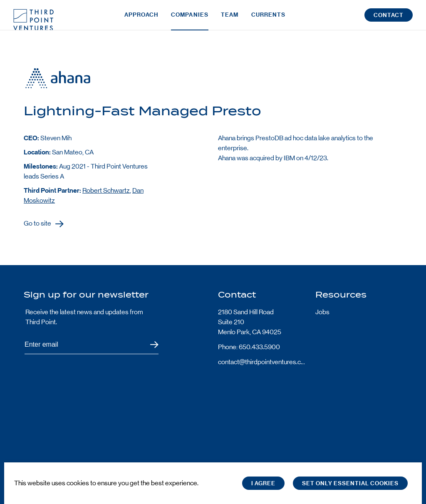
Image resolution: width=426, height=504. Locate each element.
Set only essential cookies (350, 483)
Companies (190, 20)
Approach (141, 20)
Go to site (37, 224)
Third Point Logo (33, 20)
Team (230, 20)
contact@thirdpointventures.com (262, 362)
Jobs (322, 312)
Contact (389, 20)
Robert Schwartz (106, 190)
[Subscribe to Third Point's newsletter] (92, 345)
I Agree (263, 483)
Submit (149, 345)
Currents (269, 20)
